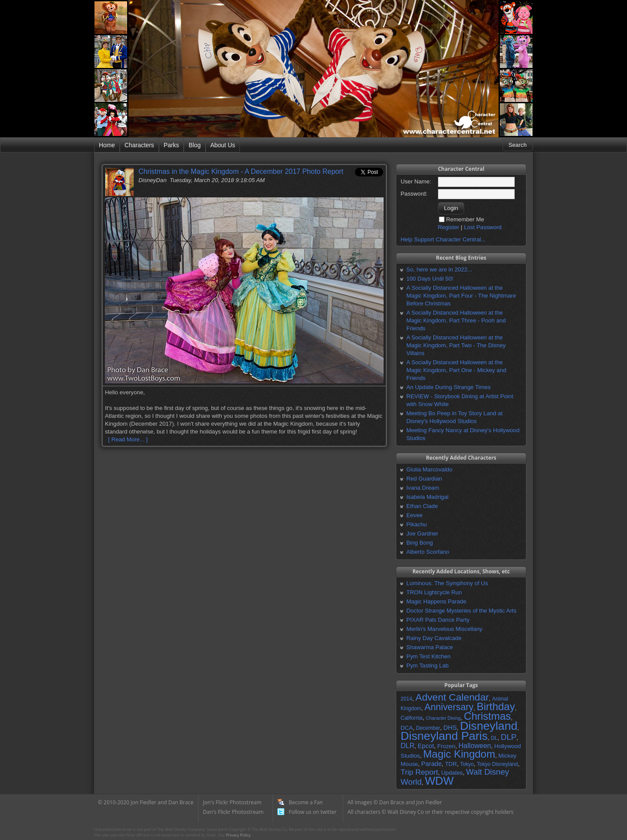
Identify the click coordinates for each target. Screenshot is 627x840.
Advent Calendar (452, 697)
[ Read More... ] (128, 439)
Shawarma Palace (430, 647)
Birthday (496, 706)
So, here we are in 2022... (439, 269)
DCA (407, 728)
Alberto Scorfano (428, 552)
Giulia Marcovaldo (429, 469)
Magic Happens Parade (436, 601)
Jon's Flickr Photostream (232, 802)
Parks (171, 145)
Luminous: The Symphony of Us (447, 583)
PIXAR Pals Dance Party (438, 620)
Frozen (446, 746)
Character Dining (443, 718)
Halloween (475, 746)
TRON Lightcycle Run (434, 592)
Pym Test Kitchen (428, 656)
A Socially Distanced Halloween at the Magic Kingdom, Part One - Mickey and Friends (456, 370)
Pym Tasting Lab (427, 666)
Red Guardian (424, 479)
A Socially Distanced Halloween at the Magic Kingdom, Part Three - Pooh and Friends (456, 320)
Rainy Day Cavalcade (434, 638)
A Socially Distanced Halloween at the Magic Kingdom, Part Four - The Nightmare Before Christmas (461, 296)
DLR (408, 746)
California (412, 718)
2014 (406, 699)
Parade (431, 764)
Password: (414, 194)
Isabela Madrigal (427, 497)
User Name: (416, 181)
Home (107, 145)
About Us (223, 145)
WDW (439, 781)
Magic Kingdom (459, 754)
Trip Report (419, 772)
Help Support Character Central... (443, 239)
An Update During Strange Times (448, 387)
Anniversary (449, 707)
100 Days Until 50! (430, 279)
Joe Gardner (422, 533)
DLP (509, 737)
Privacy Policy (238, 835)
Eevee (414, 515)
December (428, 728)
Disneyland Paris (444, 736)
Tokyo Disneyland (497, 764)
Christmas (487, 716)
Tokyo (467, 764)
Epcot (426, 746)
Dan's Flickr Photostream (233, 812)
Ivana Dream (423, 488)
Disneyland (489, 726)
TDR (451, 764)
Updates (452, 773)
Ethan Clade (422, 506)
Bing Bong (420, 543)
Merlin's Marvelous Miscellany (444, 629)
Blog (195, 145)
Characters (139, 145)
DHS (450, 728)
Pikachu (416, 524)
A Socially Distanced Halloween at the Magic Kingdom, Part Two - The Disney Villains (456, 345)
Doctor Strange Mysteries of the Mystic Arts (461, 611)
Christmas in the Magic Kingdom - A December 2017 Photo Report (241, 171)
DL (494, 738)
